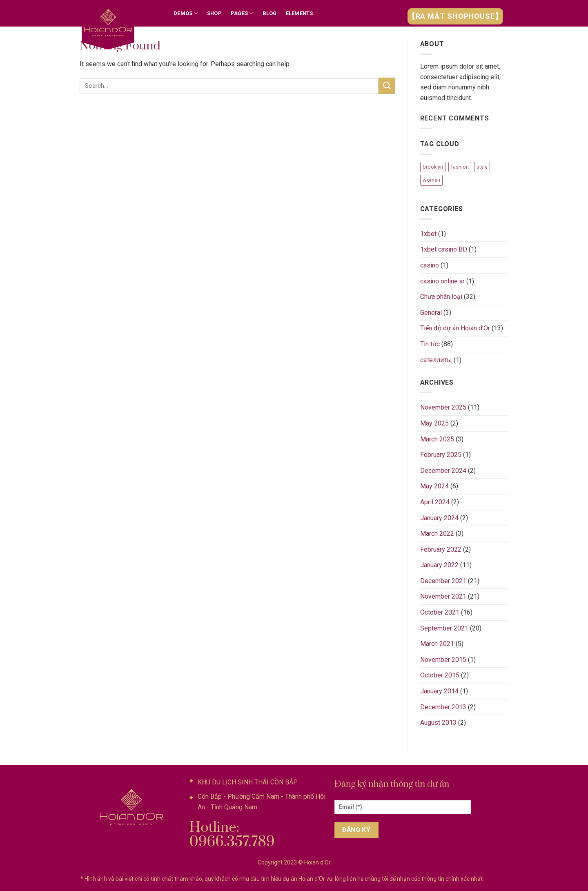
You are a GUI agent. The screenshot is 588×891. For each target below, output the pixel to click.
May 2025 (434, 423)
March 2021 (437, 644)
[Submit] (387, 86)
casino (430, 265)
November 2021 (443, 596)
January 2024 (439, 518)
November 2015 (443, 660)
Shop (214, 13)
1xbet (428, 234)
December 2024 (443, 471)
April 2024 (435, 502)
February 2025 (441, 455)
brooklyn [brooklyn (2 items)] (433, 167)
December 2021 (443, 581)
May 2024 (434, 486)
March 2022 (437, 533)
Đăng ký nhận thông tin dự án (392, 784)
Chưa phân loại (441, 297)
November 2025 (443, 407)
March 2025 (437, 439)
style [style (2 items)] (482, 167)
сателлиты (436, 360)
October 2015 (440, 675)
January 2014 (439, 691)
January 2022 (439, 565)
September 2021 (444, 628)
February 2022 (441, 549)
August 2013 (438, 723)
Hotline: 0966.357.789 (232, 835)
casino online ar (442, 281)
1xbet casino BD (444, 249)
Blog (270, 13)
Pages (242, 13)
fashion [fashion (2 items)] (460, 167)
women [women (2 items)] (431, 180)
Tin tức (430, 344)
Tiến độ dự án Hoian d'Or (455, 328)
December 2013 (443, 707)
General (431, 313)
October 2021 (440, 612)
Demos (186, 13)
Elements (300, 13)
